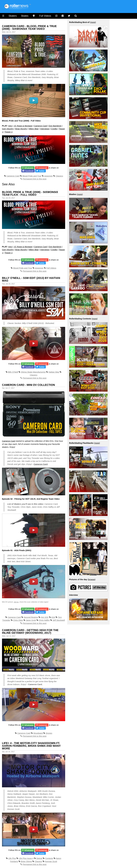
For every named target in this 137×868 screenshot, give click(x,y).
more (93, 22)
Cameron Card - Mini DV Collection (28, 385)
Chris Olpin (18, 620)
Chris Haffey (44, 620)
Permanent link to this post (34, 179)
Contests (49, 858)
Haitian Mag (54, 372)
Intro (10, 126)
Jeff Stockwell (59, 620)
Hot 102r (45, 617)
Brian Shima (26, 861)
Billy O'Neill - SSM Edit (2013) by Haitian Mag (31, 279)
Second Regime (31, 617)
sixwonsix (48, 176)
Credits (54, 129)
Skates (25, 16)
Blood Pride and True (32, 176)
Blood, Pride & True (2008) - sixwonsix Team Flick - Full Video (30, 193)
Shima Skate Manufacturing (33, 372)
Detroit (39, 858)
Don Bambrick (55, 126)
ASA (53, 617)
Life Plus (12, 858)
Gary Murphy (8, 129)
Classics (59, 176)
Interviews (45, 129)
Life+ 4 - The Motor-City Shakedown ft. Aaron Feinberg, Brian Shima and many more (31, 746)
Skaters (13, 16)
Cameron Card (41, 126)
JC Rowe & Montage (23, 126)
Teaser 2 (9, 132)
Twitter (42, 171)
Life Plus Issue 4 (26, 858)
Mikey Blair (34, 129)
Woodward (38, 733)
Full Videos (45, 16)
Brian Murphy (21, 129)
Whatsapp (29, 168)
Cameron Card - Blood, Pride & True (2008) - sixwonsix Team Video (29, 27)
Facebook (29, 171)
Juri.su (16, 602)
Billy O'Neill (13, 372)
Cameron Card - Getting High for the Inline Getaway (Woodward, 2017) (30, 631)
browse (92, 579)
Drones (49, 733)
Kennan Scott (51, 861)
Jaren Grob (31, 620)
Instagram (43, 168)
